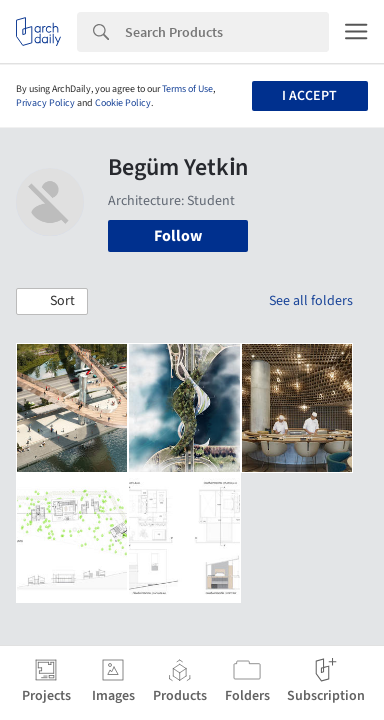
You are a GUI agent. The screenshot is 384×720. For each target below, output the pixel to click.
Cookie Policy (123, 103)
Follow (178, 236)
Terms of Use (187, 89)
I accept (309, 96)
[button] (52, 302)
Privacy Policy (45, 103)
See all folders (311, 301)
